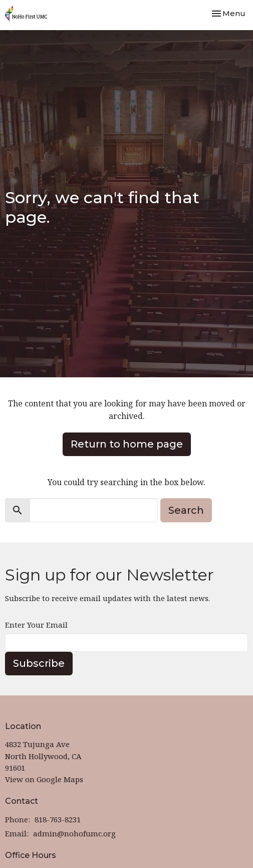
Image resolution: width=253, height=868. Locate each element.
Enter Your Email (36, 625)
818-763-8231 (58, 819)
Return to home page (127, 444)
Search (186, 510)
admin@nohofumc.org (74, 833)
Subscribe (39, 663)
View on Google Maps (44, 779)
